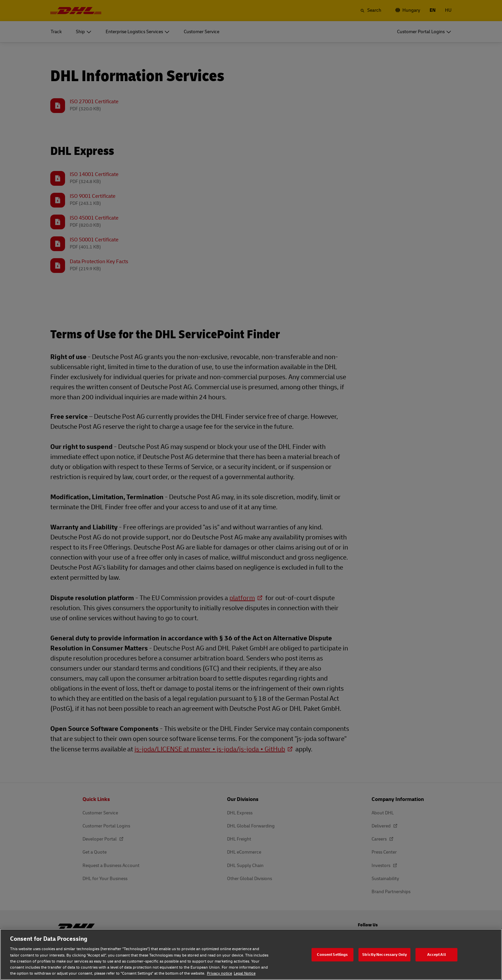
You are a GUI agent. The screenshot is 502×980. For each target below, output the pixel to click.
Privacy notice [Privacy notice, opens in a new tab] (219, 973)
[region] (251, 954)
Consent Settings (332, 954)
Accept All (437, 954)
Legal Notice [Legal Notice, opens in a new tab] (245, 973)
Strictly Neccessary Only (384, 954)
